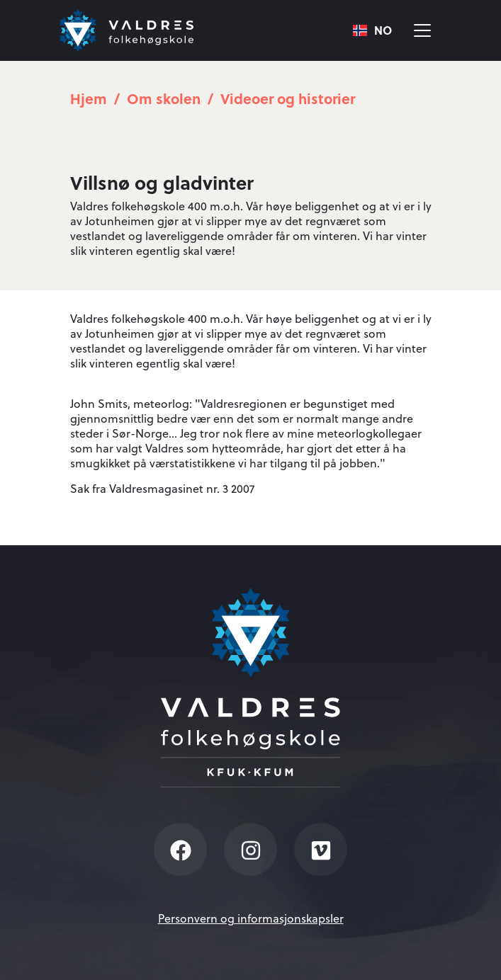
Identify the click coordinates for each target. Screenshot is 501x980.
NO (372, 31)
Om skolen (164, 98)
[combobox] (372, 30)
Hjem (89, 98)
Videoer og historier (288, 98)
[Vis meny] (422, 30)
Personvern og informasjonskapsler (251, 918)
